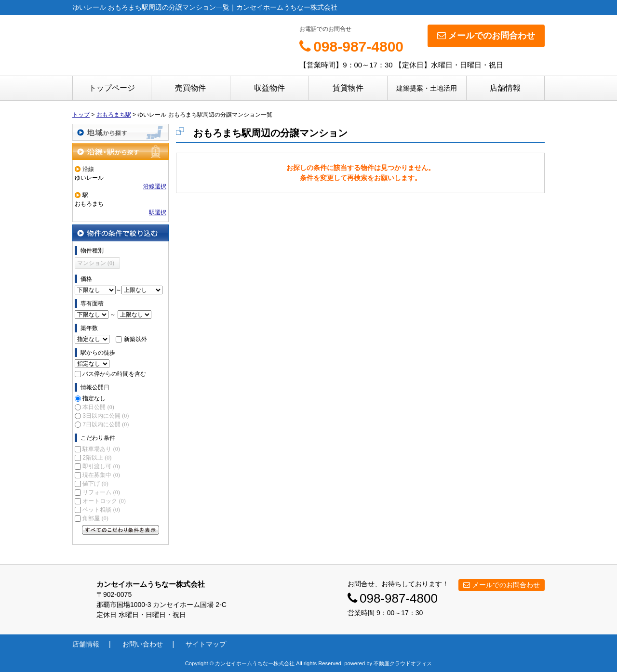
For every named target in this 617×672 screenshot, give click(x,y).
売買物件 (190, 88)
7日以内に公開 (106, 424)
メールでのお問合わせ (486, 36)
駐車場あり (101, 449)
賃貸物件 (348, 88)
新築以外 (135, 339)
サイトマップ (206, 644)
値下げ (95, 484)
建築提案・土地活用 (427, 88)
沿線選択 (155, 186)
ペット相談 (101, 510)
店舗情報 (505, 88)
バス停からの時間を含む (114, 374)
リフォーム (101, 492)
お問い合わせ (143, 644)
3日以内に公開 (106, 416)
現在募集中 (101, 475)
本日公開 (98, 407)
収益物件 (269, 88)
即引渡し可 (101, 466)
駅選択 (158, 212)
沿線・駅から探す (121, 152)
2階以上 (97, 458)
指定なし (94, 398)
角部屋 (95, 518)
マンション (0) (96, 263)
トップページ (112, 88)
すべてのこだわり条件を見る (121, 530)
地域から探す (121, 132)
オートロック (104, 501)
